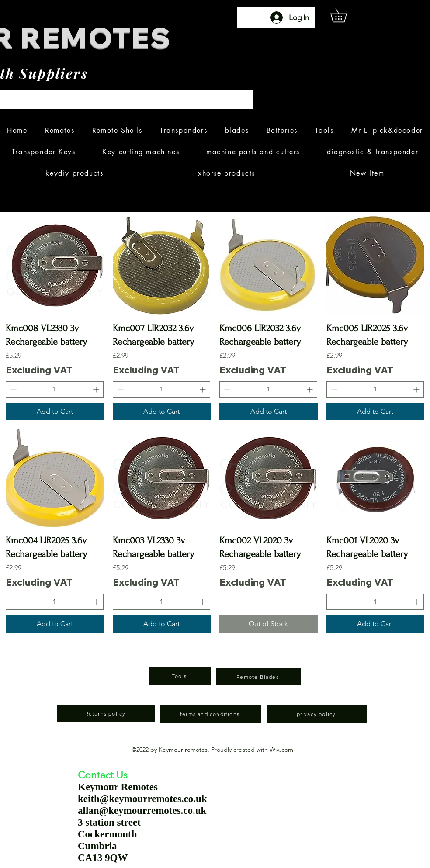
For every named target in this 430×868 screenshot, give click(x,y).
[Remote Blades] (258, 677)
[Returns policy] (106, 713)
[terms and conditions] (211, 714)
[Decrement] (12, 389)
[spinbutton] (55, 389)
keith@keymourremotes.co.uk (142, 799)
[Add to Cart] (55, 412)
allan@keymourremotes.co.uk (142, 811)
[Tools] (180, 676)
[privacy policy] (317, 714)
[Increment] (97, 389)
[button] (345, 15)
